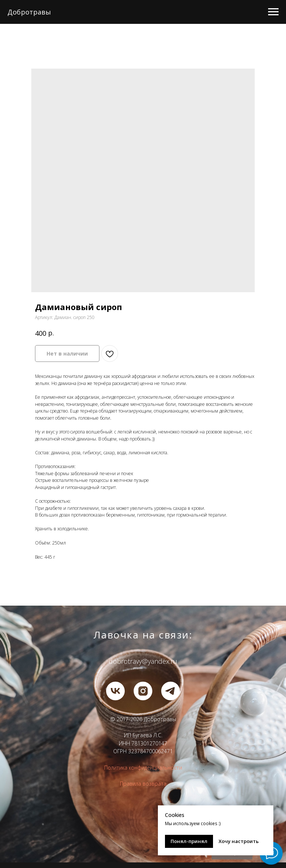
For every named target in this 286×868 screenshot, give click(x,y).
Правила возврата (143, 784)
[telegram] (171, 691)
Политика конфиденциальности (143, 768)
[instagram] (143, 691)
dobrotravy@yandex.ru (143, 661)
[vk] (115, 691)
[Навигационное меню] (273, 12)
